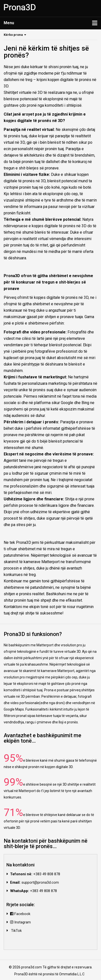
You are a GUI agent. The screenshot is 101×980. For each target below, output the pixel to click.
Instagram (20, 922)
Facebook (20, 914)
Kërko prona (13, 35)
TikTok (16, 931)
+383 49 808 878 (47, 874)
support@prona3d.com (40, 882)
